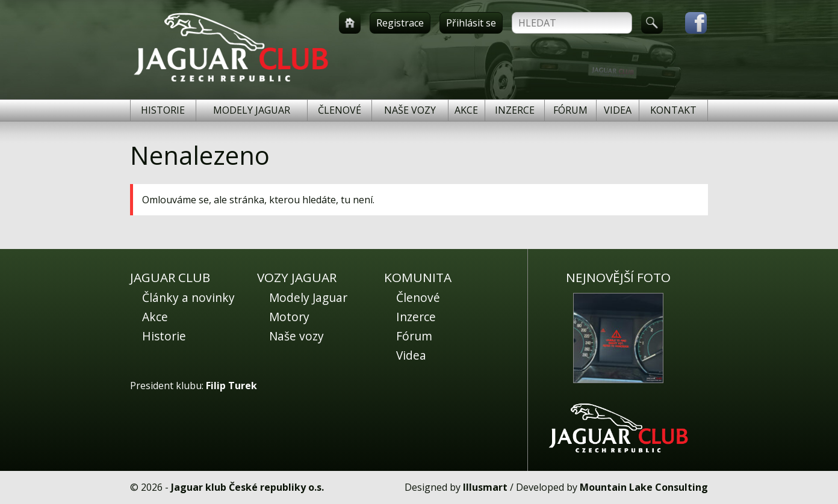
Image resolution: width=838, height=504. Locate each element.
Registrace (400, 23)
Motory (289, 317)
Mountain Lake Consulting (644, 487)
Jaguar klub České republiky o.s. (247, 487)
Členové (340, 110)
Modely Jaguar (252, 110)
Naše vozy (410, 110)
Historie (163, 110)
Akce (466, 110)
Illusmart (485, 487)
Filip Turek (231, 386)
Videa (618, 110)
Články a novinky (188, 297)
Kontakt (673, 110)
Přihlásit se (471, 23)
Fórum (570, 110)
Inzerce (515, 110)
